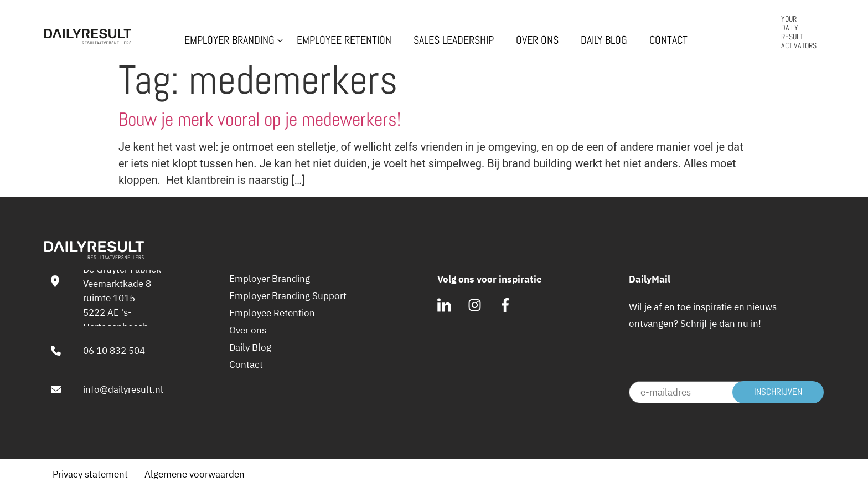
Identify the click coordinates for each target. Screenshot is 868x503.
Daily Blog (604, 40)
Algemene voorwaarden (195, 474)
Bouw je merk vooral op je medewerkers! (260, 119)
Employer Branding (229, 40)
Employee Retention (344, 40)
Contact (668, 40)
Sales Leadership (454, 40)
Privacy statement (90, 474)
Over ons (537, 40)
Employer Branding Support (288, 296)
